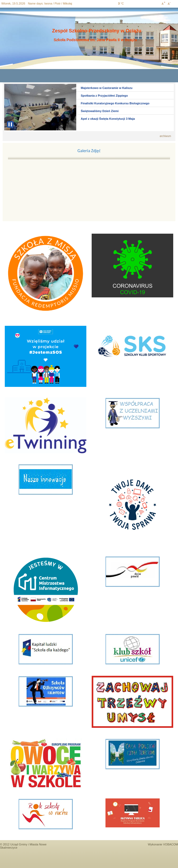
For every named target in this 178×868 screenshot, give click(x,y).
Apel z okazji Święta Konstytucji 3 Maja (108, 119)
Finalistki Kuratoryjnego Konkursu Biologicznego (115, 103)
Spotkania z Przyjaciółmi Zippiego (104, 96)
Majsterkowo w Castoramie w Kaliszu (107, 88)
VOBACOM (171, 844)
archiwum (165, 136)
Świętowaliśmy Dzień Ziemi (100, 111)
